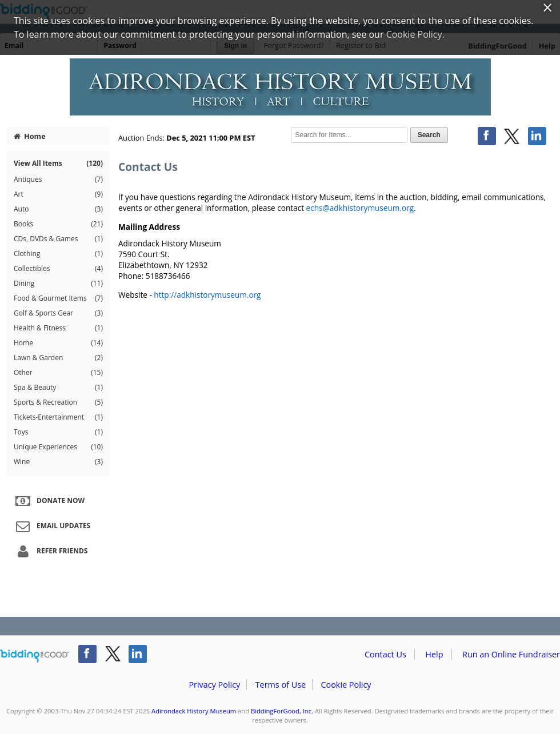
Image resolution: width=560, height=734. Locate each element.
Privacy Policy (214, 685)
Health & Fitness (58, 328)
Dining (58, 284)
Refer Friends (50, 552)
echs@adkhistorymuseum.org (360, 208)
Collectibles (58, 269)
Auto (58, 209)
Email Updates (51, 526)
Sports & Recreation (58, 402)
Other (58, 373)
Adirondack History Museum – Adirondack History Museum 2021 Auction (280, 87)
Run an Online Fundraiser (511, 654)
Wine (58, 462)
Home (30, 136)
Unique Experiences (58, 447)
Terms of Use (281, 685)
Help (434, 654)
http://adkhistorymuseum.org (207, 295)
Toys (58, 432)
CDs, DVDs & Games (58, 239)
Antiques (58, 179)
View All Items (58, 163)
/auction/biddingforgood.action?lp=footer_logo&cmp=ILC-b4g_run (35, 656)
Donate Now (49, 501)
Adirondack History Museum (194, 711)
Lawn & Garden (58, 358)
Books (58, 224)
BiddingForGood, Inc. (282, 711)
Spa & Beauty (58, 388)
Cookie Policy (346, 685)
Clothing (58, 254)
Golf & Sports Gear (58, 313)
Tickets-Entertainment (58, 417)
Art (58, 194)
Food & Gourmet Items (58, 298)
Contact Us (385, 654)
